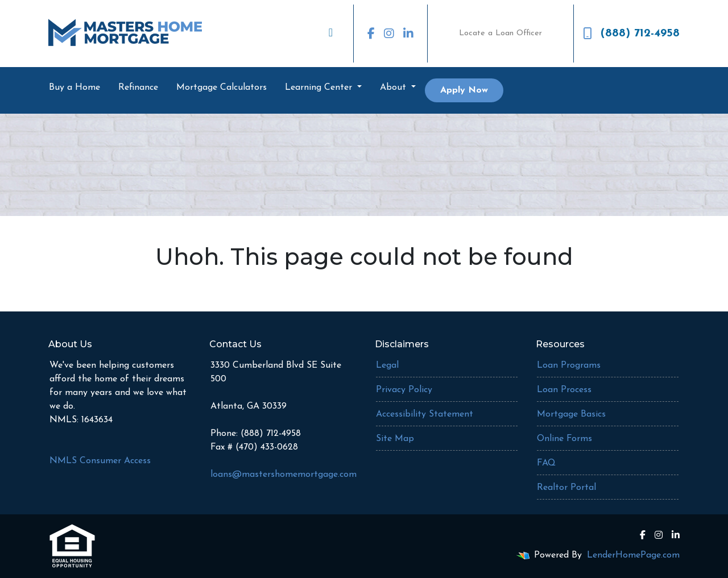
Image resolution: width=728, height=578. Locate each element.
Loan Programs (569, 365)
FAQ (546, 463)
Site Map (395, 439)
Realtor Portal (566, 488)
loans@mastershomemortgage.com (284, 475)
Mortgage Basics (571, 414)
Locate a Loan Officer (500, 33)
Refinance (138, 88)
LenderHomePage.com (633, 555)
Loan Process (564, 390)
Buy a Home (75, 88)
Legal (387, 365)
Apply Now (464, 90)
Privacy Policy (404, 390)
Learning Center (320, 88)
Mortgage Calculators (222, 88)
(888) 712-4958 (631, 34)
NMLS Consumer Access (100, 461)
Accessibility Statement (425, 414)
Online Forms (564, 439)
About (394, 88)
